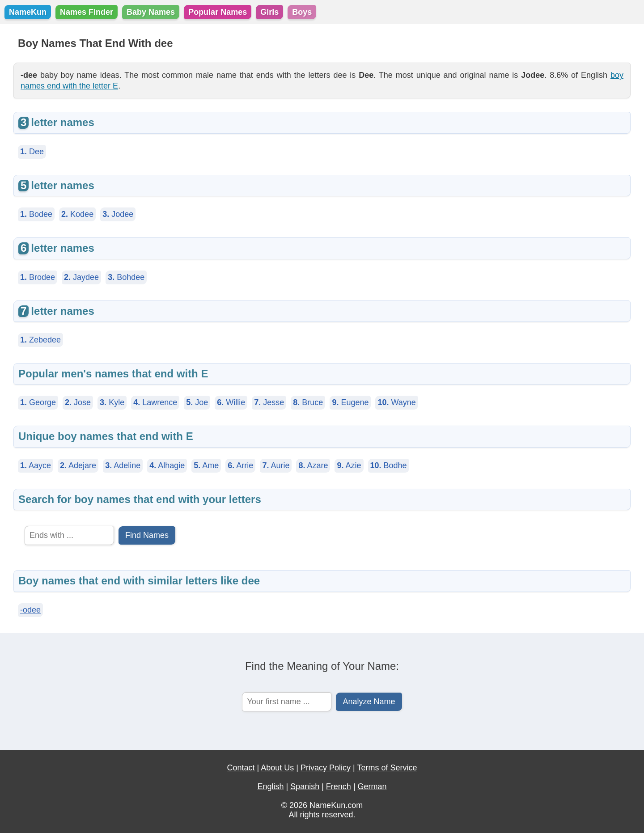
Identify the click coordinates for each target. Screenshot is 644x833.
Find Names (147, 535)
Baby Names (151, 12)
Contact (241, 768)
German (372, 786)
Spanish (305, 786)
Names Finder (87, 12)
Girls (269, 12)
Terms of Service (387, 768)
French (339, 786)
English (270, 786)
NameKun (28, 12)
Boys (302, 12)
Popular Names (218, 12)
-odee (30, 610)
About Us (277, 768)
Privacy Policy (326, 768)
